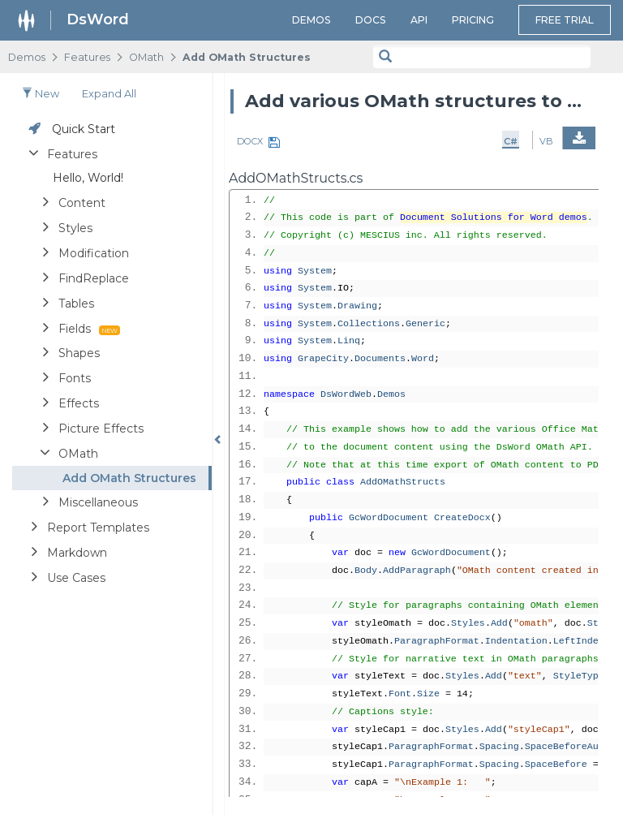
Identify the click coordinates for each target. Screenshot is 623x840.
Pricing (473, 20)
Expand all (109, 94)
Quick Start (84, 129)
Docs (371, 20)
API (419, 20)
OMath (146, 57)
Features (87, 57)
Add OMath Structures (247, 57)
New (41, 94)
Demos (311, 20)
